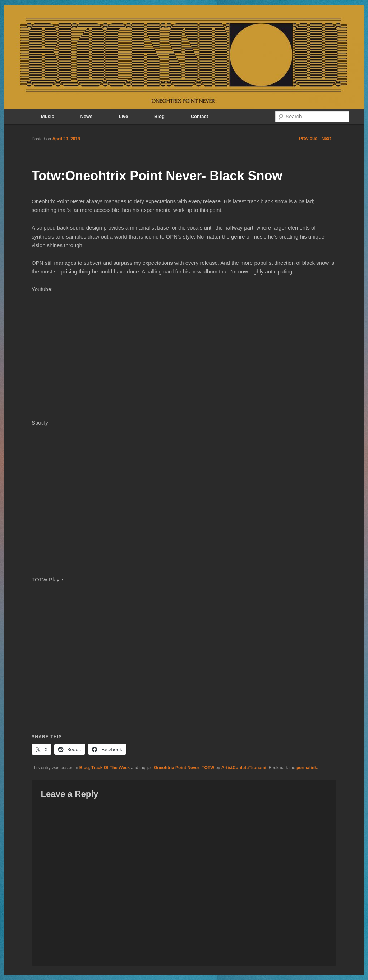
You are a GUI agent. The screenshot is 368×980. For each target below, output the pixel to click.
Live (123, 116)
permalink (307, 768)
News (86, 116)
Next (329, 139)
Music (48, 116)
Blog (159, 116)
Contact (199, 116)
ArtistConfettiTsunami (244, 768)
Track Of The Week (111, 768)
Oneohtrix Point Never (177, 768)
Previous (305, 139)
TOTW (208, 768)
